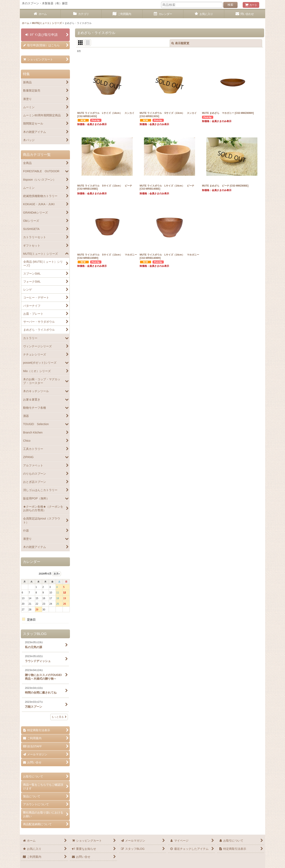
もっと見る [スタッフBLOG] (59, 717)
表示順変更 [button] (180, 43)
